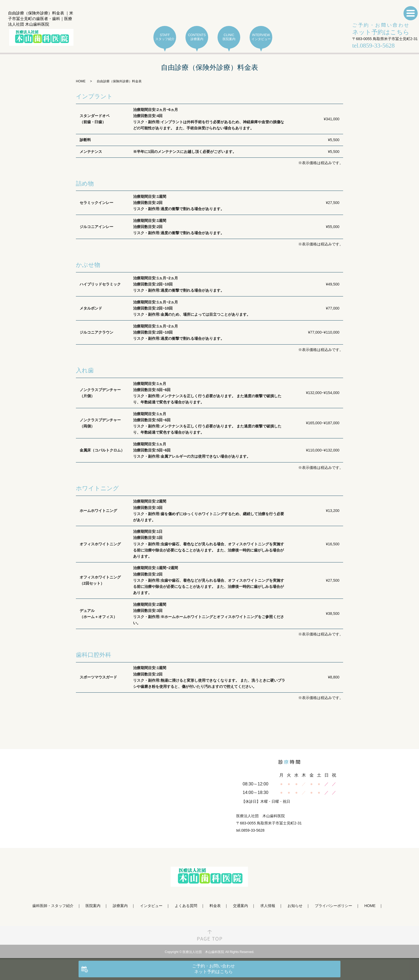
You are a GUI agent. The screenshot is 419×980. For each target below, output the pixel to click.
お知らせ (295, 906)
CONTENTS (197, 37)
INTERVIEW (261, 37)
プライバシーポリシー (333, 906)
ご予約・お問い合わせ (381, 29)
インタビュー (151, 906)
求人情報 (268, 906)
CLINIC (229, 37)
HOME (81, 81)
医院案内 (93, 906)
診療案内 (120, 906)
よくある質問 (186, 906)
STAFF (165, 37)
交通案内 (240, 906)
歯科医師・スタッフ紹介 (53, 906)
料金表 (215, 906)
